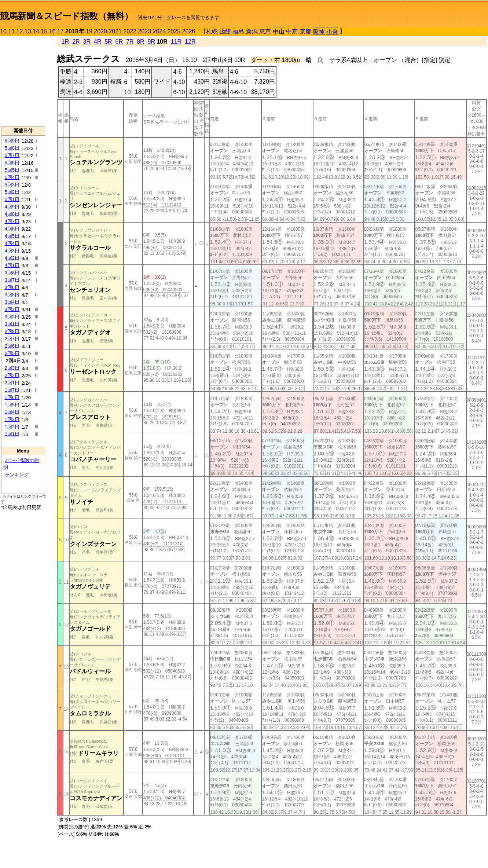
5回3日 (12, 185)
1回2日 (12, 427)
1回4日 (12, 412)
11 (11, 31)
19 (89, 31)
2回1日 (12, 383)
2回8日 (12, 331)
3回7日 (12, 280)
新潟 (252, 31)
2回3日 (12, 368)
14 (36, 31)
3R (87, 42)
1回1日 (12, 434)
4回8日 (12, 214)
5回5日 (12, 170)
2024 (159, 31)
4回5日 (12, 236)
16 (52, 31)
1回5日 (12, 405)
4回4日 (12, 243)
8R (140, 42)
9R (151, 42)
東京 (265, 31)
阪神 (319, 32)
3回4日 (12, 302)
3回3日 (12, 309)
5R (108, 42)
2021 (115, 31)
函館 (225, 31)
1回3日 (12, 419)
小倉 (332, 32)
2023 (144, 31)
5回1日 (12, 199)
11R (176, 42)
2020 (100, 31)
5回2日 (12, 192)
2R (76, 42)
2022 (130, 31)
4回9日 (12, 207)
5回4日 (12, 177)
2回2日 (12, 375)
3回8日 (12, 273)
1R (65, 42)
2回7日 (12, 339)
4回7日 (12, 221)
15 (44, 31)
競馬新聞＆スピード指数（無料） (67, 16)
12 (20, 31)
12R (190, 42)
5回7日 (12, 155)
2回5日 (12, 353)
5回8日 (12, 148)
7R (130, 42)
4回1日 (12, 265)
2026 (189, 31)
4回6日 (12, 229)
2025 (174, 31)
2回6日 (12, 346)
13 (28, 31)
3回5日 (12, 295)
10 (3, 31)
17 (60, 31)
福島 (238, 31)
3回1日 (12, 324)
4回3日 (12, 251)
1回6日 (12, 397)
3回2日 (12, 317)
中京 (292, 31)
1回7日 (12, 390)
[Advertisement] (23, 81)
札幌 (212, 31)
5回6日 (12, 163)
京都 (305, 31)
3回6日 (12, 287)
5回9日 (12, 141)
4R (98, 42)
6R (119, 42)
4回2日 (12, 258)
